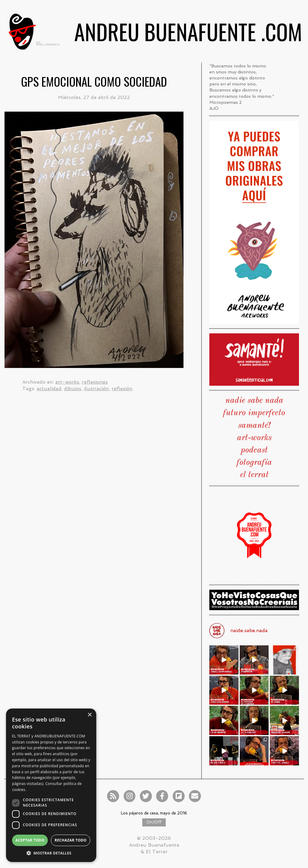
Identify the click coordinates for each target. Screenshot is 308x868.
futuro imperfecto (254, 413)
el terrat (254, 475)
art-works (67, 382)
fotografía (254, 463)
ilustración (96, 389)
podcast (254, 450)
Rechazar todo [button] (70, 840)
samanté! (254, 426)
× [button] (89, 715)
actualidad (49, 389)
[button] (51, 853)
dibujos (73, 389)
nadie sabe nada (254, 401)
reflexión (122, 389)
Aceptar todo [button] (30, 840)
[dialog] (51, 785)
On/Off (154, 822)
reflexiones (95, 382)
